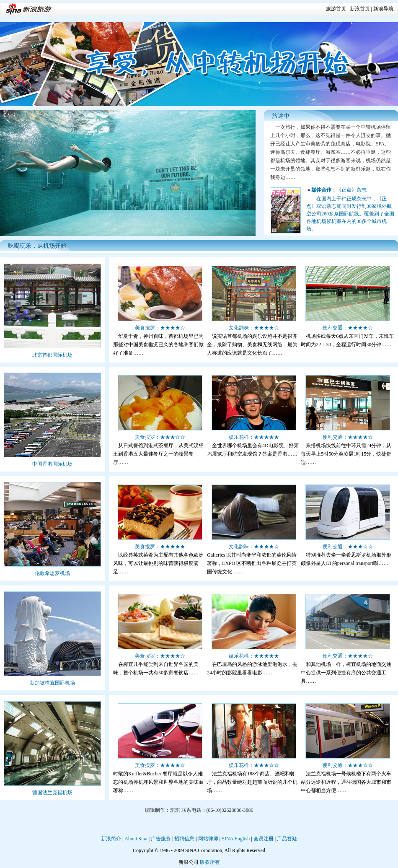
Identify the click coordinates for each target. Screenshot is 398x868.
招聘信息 (184, 839)
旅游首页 (336, 9)
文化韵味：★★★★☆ (254, 328)
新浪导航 (383, 9)
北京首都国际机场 (52, 355)
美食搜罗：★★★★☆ (160, 328)
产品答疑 (287, 839)
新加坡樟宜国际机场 (52, 683)
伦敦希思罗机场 (52, 573)
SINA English (236, 839)
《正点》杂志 (339, 190)
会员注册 (264, 839)
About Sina (136, 839)
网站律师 (208, 839)
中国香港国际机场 (52, 464)
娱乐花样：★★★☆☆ (254, 765)
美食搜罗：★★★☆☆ (160, 437)
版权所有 (210, 862)
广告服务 (161, 839)
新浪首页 (360, 9)
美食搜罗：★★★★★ (160, 547)
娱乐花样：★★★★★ (254, 437)
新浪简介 (111, 839)
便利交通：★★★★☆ (348, 328)
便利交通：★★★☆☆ (348, 547)
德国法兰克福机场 (52, 793)
